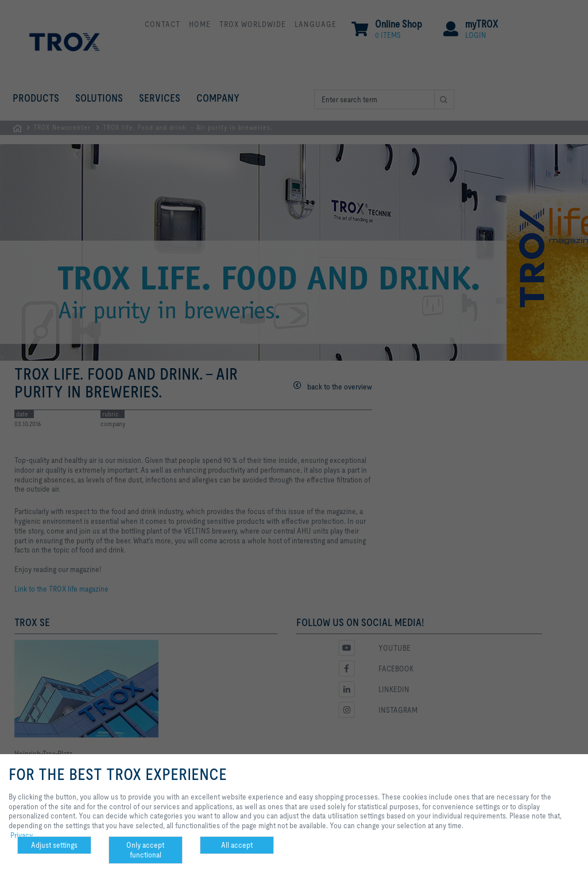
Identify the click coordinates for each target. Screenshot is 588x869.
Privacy (22, 835)
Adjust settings (54, 845)
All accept (237, 845)
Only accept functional (145, 850)
